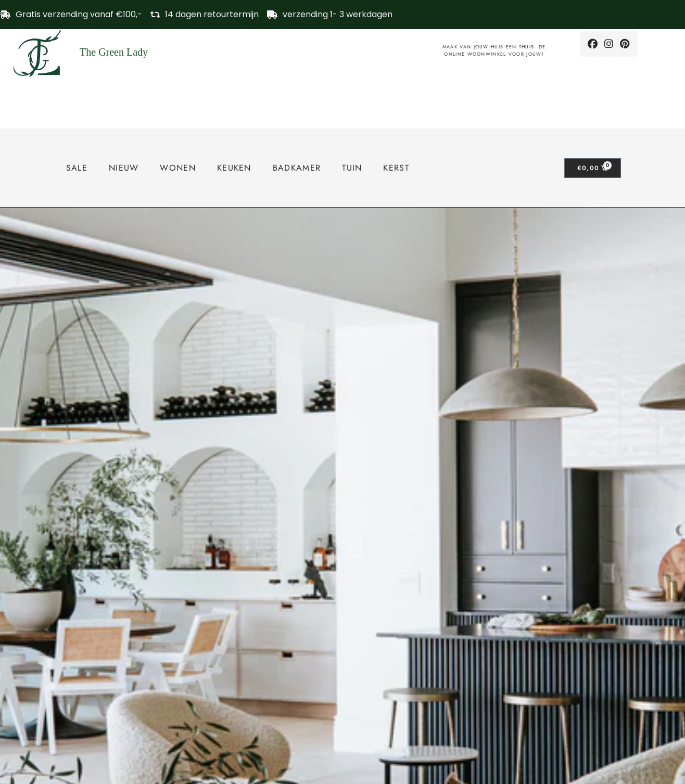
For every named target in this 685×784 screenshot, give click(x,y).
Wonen (178, 168)
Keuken (234, 168)
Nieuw (124, 168)
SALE (77, 168)
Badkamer (297, 168)
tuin (352, 168)
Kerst (396, 168)
